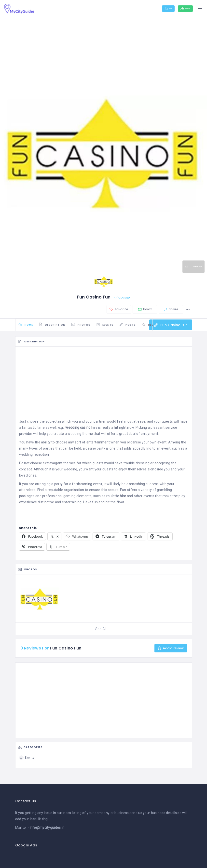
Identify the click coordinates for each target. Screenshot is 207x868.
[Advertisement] (104, 388)
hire (81, 431)
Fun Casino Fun (170, 327)
